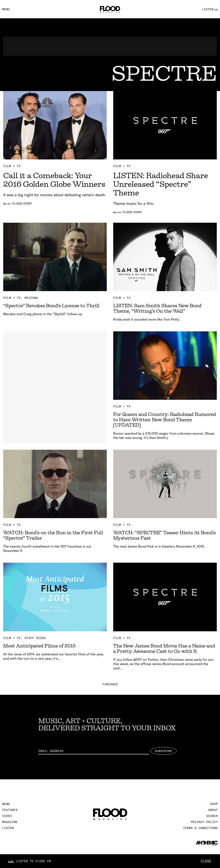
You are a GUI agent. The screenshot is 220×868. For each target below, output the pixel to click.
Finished (110, 684)
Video (7, 816)
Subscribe (163, 751)
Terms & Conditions (200, 828)
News (6, 804)
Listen (8, 828)
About (213, 810)
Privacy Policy (204, 822)
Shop (214, 804)
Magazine (10, 822)
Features (10, 810)
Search (212, 816)
